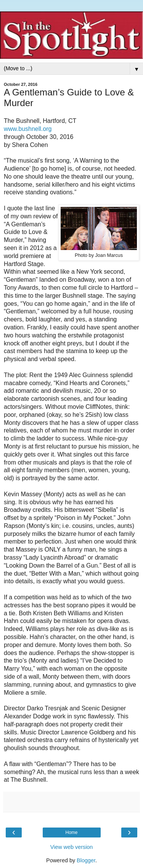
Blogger (86, 860)
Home (71, 833)
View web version (72, 847)
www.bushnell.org (28, 129)
